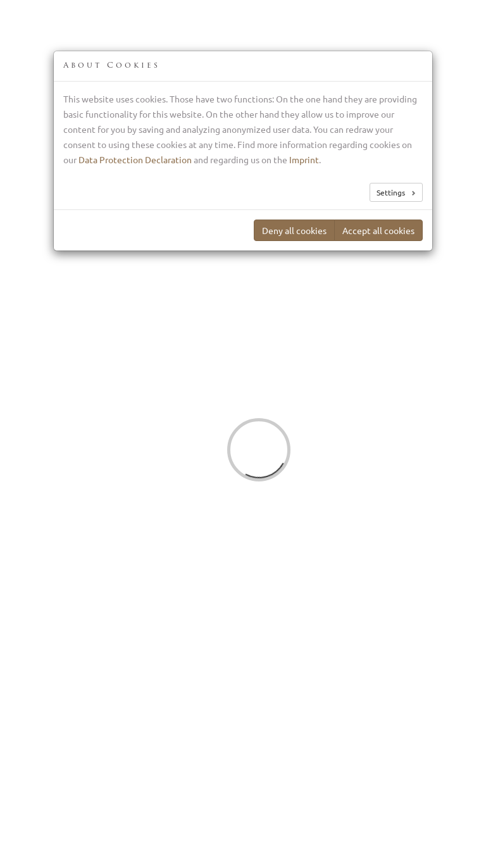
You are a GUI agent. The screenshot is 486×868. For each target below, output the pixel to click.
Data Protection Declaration (135, 159)
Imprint (304, 159)
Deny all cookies (294, 230)
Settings (392, 192)
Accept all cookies (378, 230)
